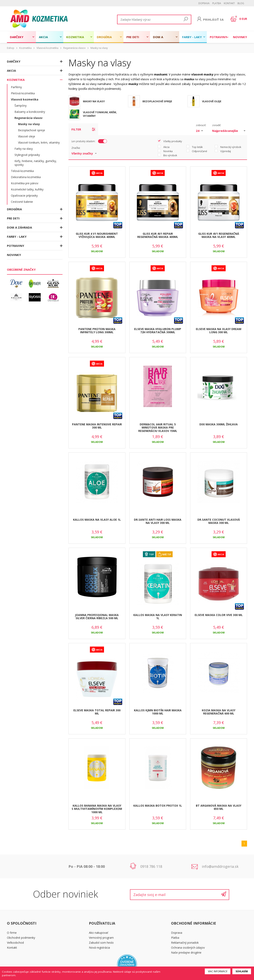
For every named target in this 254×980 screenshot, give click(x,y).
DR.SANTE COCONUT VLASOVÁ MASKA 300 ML (219, 521)
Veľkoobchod (15, 943)
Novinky (240, 37)
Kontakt (229, 3)
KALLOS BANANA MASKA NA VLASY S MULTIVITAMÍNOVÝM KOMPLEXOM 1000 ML (97, 809)
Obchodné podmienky (21, 938)
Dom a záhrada (160, 39)
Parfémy (16, 87)
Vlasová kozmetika (47, 48)
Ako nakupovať (99, 933)
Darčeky (17, 37)
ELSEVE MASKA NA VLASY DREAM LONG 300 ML (219, 331)
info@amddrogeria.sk (220, 866)
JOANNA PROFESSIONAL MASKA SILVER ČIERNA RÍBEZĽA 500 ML (97, 617)
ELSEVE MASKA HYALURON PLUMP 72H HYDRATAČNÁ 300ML (158, 331)
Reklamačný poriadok (185, 943)
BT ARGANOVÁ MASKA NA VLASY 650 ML (219, 807)
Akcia (43, 37)
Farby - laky (192, 37)
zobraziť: (201, 125)
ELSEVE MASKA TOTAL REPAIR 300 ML (97, 712)
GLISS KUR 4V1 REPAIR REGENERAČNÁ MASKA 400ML (158, 235)
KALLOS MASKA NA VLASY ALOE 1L (97, 520)
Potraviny (218, 37)
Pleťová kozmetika (23, 93)
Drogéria (104, 37)
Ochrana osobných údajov (188, 948)
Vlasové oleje (27, 136)
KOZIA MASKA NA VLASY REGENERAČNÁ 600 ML (219, 712)
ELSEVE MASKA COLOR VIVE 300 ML (219, 615)
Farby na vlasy (24, 149)
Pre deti (133, 37)
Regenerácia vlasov (74, 48)
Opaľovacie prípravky (24, 196)
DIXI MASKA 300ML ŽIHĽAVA (219, 424)
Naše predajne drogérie (186, 952)
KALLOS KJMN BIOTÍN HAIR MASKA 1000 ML (158, 712)
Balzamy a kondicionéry (30, 112)
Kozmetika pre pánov (25, 183)
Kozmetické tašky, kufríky (27, 189)
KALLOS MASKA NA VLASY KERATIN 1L (158, 617)
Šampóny (21, 106)
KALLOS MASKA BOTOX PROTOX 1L (158, 806)
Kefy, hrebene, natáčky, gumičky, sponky (36, 163)
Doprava (204, 3)
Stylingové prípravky (27, 155)
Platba (217, 3)
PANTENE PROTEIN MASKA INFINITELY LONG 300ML (97, 331)
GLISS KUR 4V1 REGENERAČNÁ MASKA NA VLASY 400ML (219, 235)
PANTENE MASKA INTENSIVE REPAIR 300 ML (97, 426)
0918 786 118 (151, 866)
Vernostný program (101, 938)
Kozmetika (75, 37)
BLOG (241, 3)
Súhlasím (242, 971)
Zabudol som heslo (101, 943)
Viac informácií (218, 971)
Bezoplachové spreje (32, 130)
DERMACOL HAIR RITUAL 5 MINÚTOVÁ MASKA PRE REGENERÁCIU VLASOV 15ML (158, 428)
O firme (12, 933)
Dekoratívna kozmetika (26, 177)
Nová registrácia (99, 948)
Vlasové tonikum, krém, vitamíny (39, 142)
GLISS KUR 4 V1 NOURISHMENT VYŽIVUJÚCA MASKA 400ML (97, 235)
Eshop (11, 48)
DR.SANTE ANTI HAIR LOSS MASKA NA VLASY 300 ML (158, 521)
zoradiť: (217, 125)
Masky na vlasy (99, 48)
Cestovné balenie (22, 202)
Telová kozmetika (22, 171)
